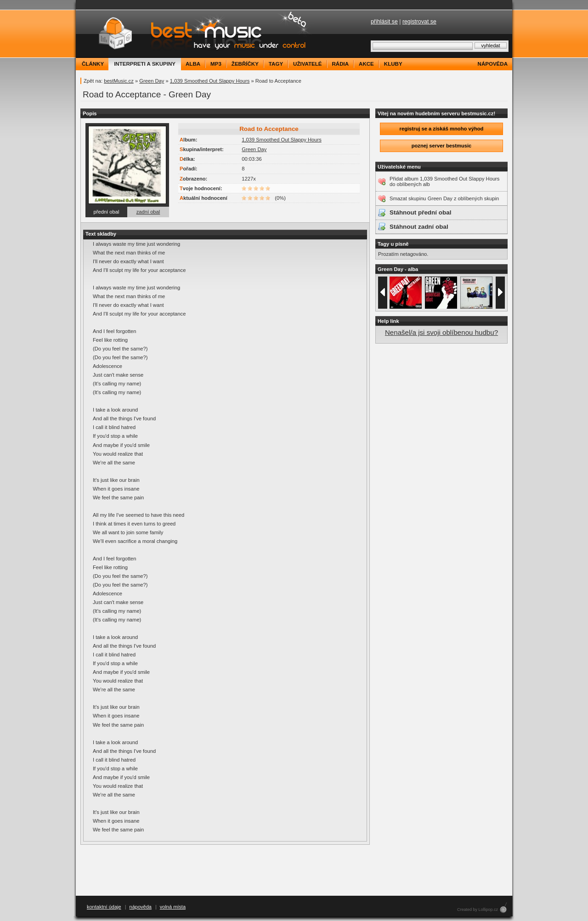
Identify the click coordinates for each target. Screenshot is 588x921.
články (93, 64)
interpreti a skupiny (145, 64)
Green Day (152, 81)
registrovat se (419, 22)
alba (193, 64)
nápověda (493, 64)
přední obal (107, 212)
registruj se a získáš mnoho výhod (442, 129)
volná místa (173, 907)
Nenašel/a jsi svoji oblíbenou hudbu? (441, 332)
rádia (341, 64)
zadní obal (148, 212)
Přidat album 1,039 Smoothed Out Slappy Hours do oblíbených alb (444, 181)
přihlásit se (384, 22)
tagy (276, 64)
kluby (393, 64)
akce (366, 64)
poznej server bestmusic (442, 146)
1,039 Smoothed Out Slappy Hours (210, 81)
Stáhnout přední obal (420, 212)
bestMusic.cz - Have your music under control (195, 34)
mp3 (216, 64)
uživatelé (307, 64)
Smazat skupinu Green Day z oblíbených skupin (444, 198)
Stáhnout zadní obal (419, 227)
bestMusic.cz (119, 81)
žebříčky (245, 64)
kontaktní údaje (104, 907)
